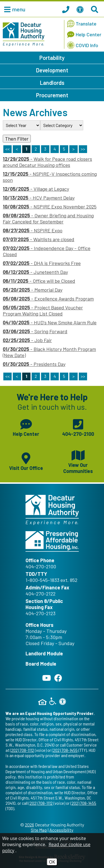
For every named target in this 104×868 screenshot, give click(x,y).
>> (83, 376)
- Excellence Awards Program (48, 299)
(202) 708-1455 (65, 750)
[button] (13, 9)
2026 (30, 825)
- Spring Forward (35, 331)
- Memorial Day (33, 290)
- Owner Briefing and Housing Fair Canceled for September (48, 218)
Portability (52, 58)
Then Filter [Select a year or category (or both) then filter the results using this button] (17, 139)
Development (52, 70)
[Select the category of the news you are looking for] (62, 125)
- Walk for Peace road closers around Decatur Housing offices (47, 162)
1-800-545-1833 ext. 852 (51, 580)
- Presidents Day (34, 364)
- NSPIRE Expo (33, 230)
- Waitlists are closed (39, 239)
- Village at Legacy (36, 189)
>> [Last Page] (83, 149)
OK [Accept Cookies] (52, 862)
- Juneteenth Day (35, 272)
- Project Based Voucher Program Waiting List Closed (43, 310)
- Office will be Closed (39, 281)
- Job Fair (27, 340)
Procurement (52, 95)
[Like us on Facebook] (58, 678)
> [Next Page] (73, 149)
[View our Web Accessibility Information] (81, 9)
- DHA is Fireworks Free (42, 263)
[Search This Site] (95, 9)
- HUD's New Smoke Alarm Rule (50, 322)
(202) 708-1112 (22, 750)
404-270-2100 (41, 566)
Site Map (39, 830)
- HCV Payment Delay (39, 198)
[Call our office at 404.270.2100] (67, 9)
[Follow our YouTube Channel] (47, 678)
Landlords (52, 83)
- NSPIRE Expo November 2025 (50, 207)
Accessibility (61, 830)
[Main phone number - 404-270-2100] (78, 427)
